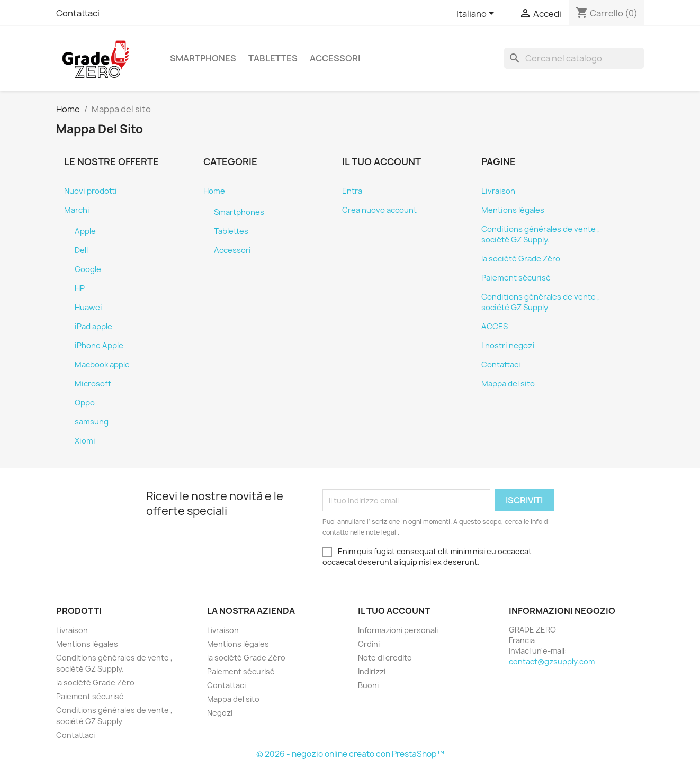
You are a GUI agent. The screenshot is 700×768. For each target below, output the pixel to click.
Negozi (220, 713)
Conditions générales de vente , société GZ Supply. (540, 234)
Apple (85, 231)
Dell (81, 250)
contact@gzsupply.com (552, 661)
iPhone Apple (99, 346)
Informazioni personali (398, 630)
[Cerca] (574, 58)
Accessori (335, 58)
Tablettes (273, 58)
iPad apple (93, 327)
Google (88, 269)
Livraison (498, 191)
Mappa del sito (508, 384)
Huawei (88, 308)
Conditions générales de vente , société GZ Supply (540, 302)
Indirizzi (372, 671)
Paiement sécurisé (516, 278)
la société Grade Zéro (521, 259)
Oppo (85, 403)
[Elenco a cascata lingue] (477, 14)
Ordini (369, 644)
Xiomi (85, 441)
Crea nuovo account (379, 210)
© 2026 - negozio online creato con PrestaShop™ (350, 754)
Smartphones (203, 58)
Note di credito (385, 658)
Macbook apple (102, 365)
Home (214, 191)
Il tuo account (394, 611)
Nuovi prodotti (91, 191)
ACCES (495, 327)
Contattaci (78, 13)
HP (80, 288)
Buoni (368, 685)
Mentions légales (513, 210)
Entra (352, 191)
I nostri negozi (508, 346)
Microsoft (93, 384)
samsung (92, 422)
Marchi (77, 210)
